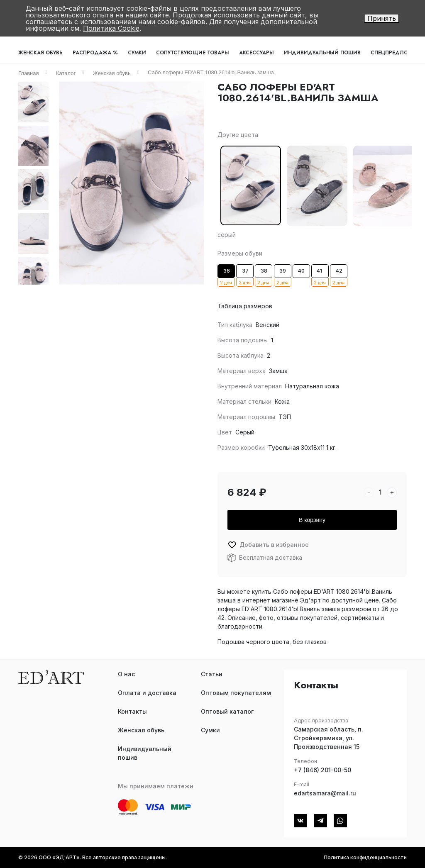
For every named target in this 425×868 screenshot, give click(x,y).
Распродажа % (95, 53)
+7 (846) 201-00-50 (322, 770)
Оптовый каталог (227, 711)
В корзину (312, 520)
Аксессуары (256, 53)
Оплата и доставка (147, 693)
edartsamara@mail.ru (325, 793)
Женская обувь (40, 53)
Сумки (137, 53)
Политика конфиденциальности (365, 857)
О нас (126, 674)
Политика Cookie (111, 28)
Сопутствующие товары (193, 53)
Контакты (132, 711)
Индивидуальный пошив (322, 53)
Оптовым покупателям (236, 693)
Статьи (212, 674)
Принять (382, 18)
